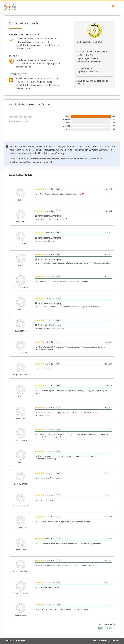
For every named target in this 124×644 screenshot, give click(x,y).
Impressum (116, 641)
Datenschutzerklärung (101, 641)
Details (58, 189)
